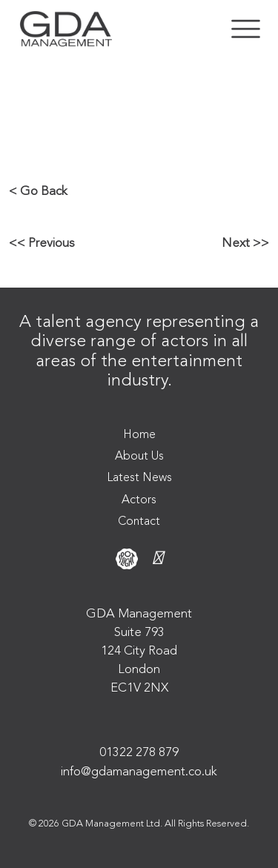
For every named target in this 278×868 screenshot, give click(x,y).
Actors (139, 500)
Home (139, 435)
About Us (139, 457)
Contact (139, 522)
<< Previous (42, 243)
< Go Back (38, 192)
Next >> (245, 243)
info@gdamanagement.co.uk (139, 772)
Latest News (139, 478)
